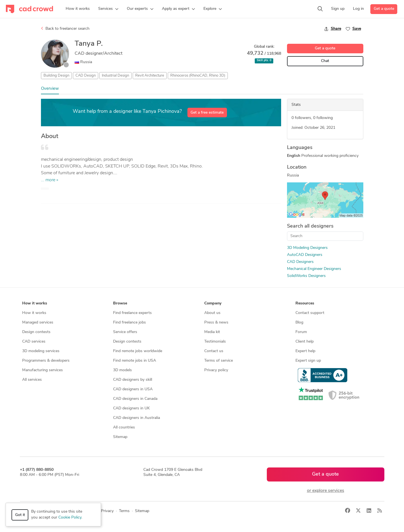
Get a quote (384, 9)
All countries (124, 427)
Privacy (107, 511)
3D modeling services (41, 351)
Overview (50, 89)
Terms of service (219, 361)
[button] (108, 9)
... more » (50, 180)
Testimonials (215, 342)
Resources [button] (305, 303)
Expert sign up (308, 361)
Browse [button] (120, 303)
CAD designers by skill (133, 380)
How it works (34, 313)
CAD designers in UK (131, 408)
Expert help (305, 351)
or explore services (326, 491)
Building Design (56, 76)
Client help (305, 342)
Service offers (125, 332)
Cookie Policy (70, 518)
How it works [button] (35, 303)
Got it (20, 515)
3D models (122, 370)
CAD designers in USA (133, 389)
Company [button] (213, 303)
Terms (124, 511)
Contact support (310, 313)
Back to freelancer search (65, 29)
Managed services (38, 323)
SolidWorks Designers (306, 276)
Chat (325, 61)
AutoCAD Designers (305, 255)
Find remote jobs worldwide (138, 351)
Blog (299, 323)
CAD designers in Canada (135, 399)
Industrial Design (115, 76)
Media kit (212, 332)
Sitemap (120, 437)
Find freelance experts (132, 313)
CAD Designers (300, 262)
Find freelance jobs (129, 323)
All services (32, 380)
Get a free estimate (207, 113)
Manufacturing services (43, 370)
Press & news (216, 323)
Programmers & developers (46, 361)
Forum (301, 332)
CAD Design (86, 76)
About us (212, 313)
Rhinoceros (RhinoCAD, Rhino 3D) (198, 76)
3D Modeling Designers (307, 248)
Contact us (214, 351)
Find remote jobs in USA (135, 361)
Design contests (36, 332)
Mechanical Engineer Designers (314, 269)
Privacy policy (216, 370)
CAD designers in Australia (136, 418)
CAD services (34, 342)
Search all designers (310, 226)
